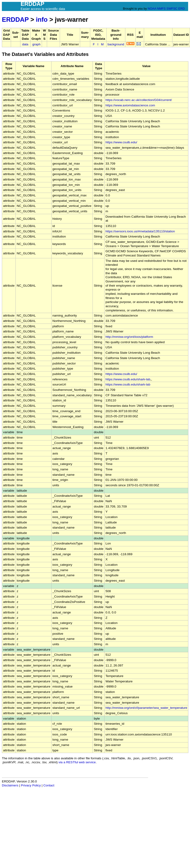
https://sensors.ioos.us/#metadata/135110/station (140, 231)
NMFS (161, 9)
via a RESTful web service (77, 762)
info (42, 20)
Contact (49, 785)
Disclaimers (10, 785)
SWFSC (172, 9)
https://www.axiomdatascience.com (130, 105)
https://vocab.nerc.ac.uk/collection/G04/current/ (139, 100)
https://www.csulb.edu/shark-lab (128, 379)
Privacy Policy (31, 785)
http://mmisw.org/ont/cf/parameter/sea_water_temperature (146, 708)
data (25, 44)
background (116, 44)
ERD (181, 9)
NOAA (152, 9)
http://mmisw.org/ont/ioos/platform (129, 337)
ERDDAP (15, 20)
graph (36, 44)
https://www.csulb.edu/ (121, 142)
